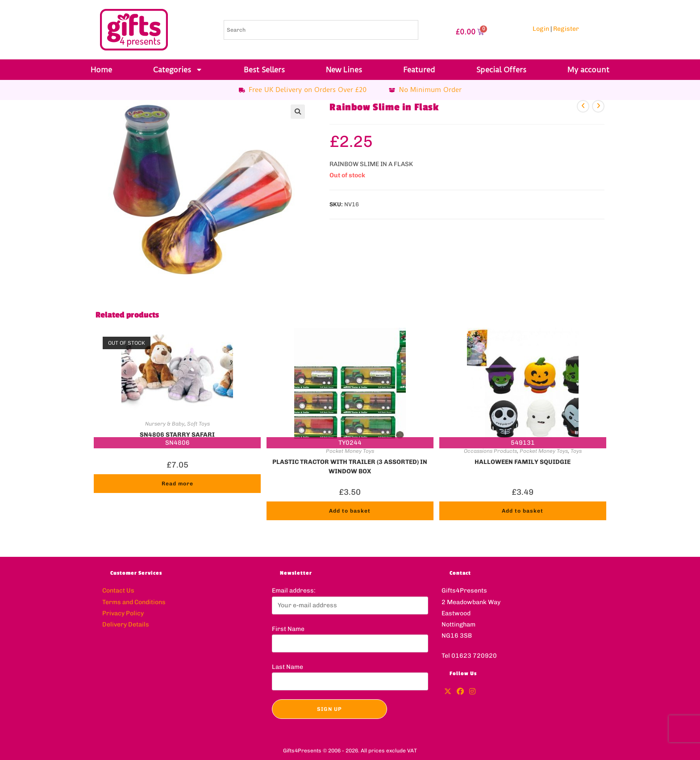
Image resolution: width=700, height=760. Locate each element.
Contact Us (118, 591)
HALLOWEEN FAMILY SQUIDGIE (523, 462)
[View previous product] (583, 106)
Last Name (287, 667)
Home (101, 70)
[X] (448, 692)
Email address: (294, 591)
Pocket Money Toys (350, 451)
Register (566, 29)
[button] (298, 112)
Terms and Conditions (134, 602)
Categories (178, 70)
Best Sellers (264, 70)
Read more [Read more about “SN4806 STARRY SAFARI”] (177, 484)
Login (541, 29)
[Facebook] (460, 692)
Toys (576, 451)
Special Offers (501, 70)
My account (588, 70)
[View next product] (598, 106)
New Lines (344, 70)
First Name (288, 629)
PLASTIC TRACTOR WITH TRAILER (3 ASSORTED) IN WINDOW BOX (350, 466)
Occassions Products (490, 451)
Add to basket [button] (350, 511)
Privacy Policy (123, 613)
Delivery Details (126, 624)
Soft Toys (198, 424)
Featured (419, 70)
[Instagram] (472, 692)
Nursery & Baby (165, 424)
